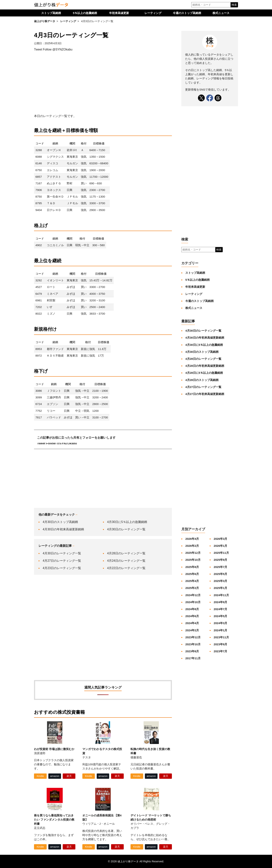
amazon (55, 776)
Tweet (38, 49)
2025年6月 (192, 574)
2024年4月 (192, 623)
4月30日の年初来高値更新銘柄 (63, 529)
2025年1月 (220, 588)
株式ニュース (221, 13)
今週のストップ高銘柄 (187, 13)
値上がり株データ (45, 21)
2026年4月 (192, 539)
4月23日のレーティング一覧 (62, 568)
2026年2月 (192, 546)
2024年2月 (192, 630)
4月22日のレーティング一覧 (126, 568)
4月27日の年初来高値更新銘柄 (205, 394)
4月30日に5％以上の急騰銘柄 (127, 522)
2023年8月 (192, 651)
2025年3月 (220, 581)
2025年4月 (192, 581)
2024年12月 (193, 595)
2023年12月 (193, 637)
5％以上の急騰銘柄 (85, 13)
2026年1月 (220, 546)
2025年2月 (192, 588)
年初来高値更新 (119, 13)
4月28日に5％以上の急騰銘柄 (204, 373)
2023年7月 (220, 651)
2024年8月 (192, 609)
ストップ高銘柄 (51, 13)
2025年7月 (220, 567)
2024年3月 (220, 623)
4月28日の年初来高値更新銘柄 (205, 366)
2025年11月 (221, 553)
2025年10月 (193, 560)
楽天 (69, 776)
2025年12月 (193, 553)
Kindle (40, 776)
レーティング (153, 13)
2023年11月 (221, 637)
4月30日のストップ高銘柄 (60, 522)
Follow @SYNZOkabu (58, 49)
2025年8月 (192, 567)
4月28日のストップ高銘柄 (202, 380)
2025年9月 (220, 560)
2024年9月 (220, 602)
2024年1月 (220, 630)
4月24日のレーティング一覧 (126, 561)
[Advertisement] (103, 83)
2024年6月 (192, 616)
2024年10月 (193, 602)
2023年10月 (193, 644)
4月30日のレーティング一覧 (126, 529)
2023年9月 (220, 644)
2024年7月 (220, 609)
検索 (234, 5)
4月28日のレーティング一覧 (126, 553)
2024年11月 (221, 595)
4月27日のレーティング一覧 (62, 561)
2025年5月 (220, 574)
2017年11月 (193, 658)
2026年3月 (220, 539)
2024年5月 (220, 616)
